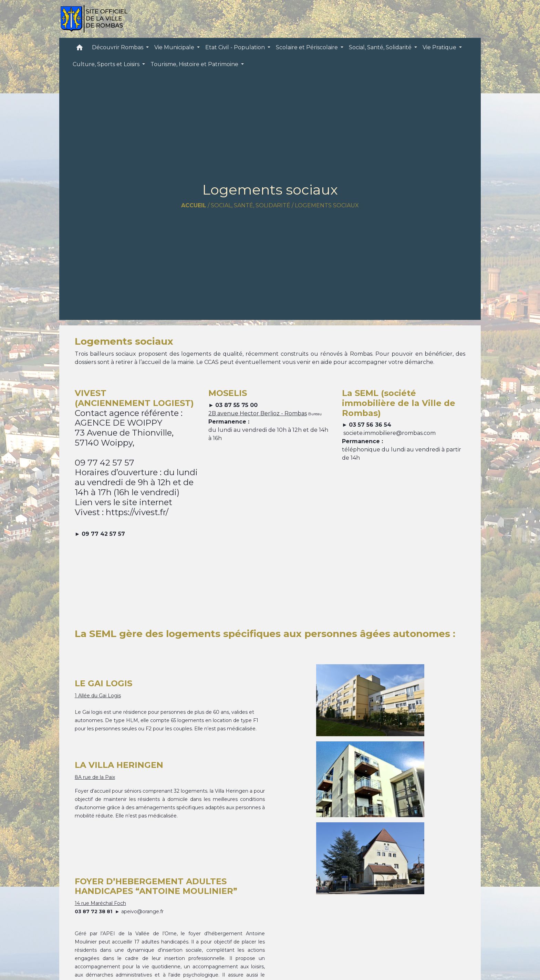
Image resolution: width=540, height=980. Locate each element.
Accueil (194, 205)
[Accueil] (94, 19)
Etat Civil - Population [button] (236, 47)
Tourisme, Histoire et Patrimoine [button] (195, 64)
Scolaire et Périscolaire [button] (308, 47)
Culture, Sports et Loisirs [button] (107, 64)
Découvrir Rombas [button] (118, 47)
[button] (80, 49)
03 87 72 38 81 (94, 911)
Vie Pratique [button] (440, 47)
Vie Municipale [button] (175, 47)
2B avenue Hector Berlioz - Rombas (258, 413)
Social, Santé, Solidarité (251, 205)
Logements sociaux (327, 205)
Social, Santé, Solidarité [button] (381, 47)
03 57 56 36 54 (370, 425)
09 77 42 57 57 (103, 534)
